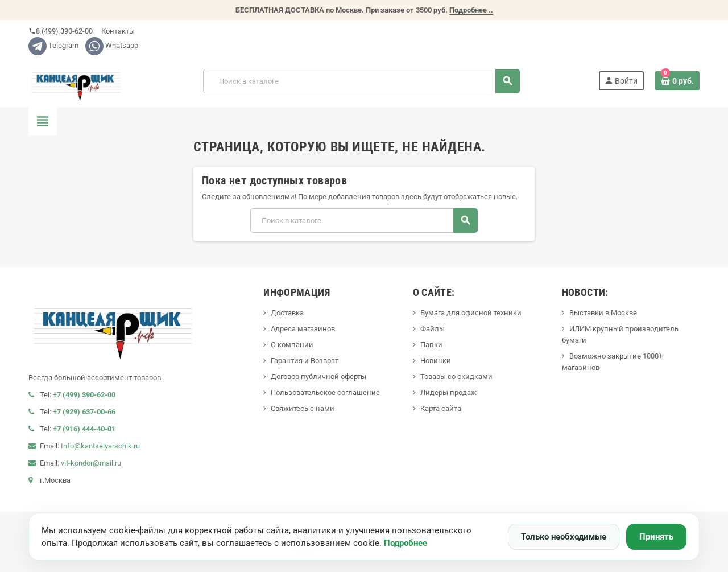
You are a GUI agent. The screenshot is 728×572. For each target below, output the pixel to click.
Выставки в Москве (603, 313)
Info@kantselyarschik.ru (100, 446)
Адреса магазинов (303, 329)
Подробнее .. (471, 10)
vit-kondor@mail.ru (91, 463)
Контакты (117, 31)
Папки (431, 345)
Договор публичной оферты (318, 376)
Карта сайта (441, 408)
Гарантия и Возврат (305, 361)
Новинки (436, 361)
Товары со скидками (456, 376)
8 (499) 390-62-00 (61, 31)
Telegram (53, 45)
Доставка (287, 313)
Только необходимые (564, 537)
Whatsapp (112, 45)
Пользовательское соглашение (325, 392)
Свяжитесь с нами (303, 408)
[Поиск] (361, 81)
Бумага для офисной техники (471, 313)
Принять (656, 537)
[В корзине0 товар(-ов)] (677, 81)
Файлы (433, 329)
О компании (292, 345)
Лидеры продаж (448, 392)
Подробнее (406, 543)
